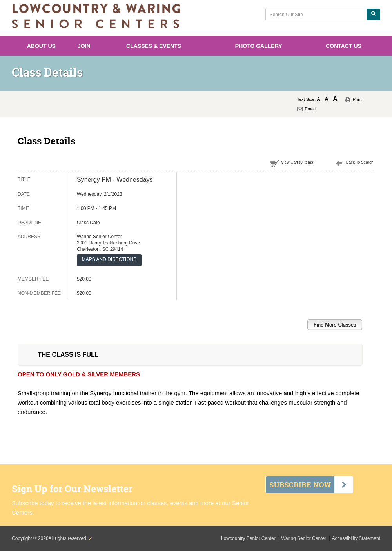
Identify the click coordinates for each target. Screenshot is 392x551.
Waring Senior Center (304, 538)
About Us (41, 46)
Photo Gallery (259, 46)
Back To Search (360, 162)
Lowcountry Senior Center (249, 538)
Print (357, 99)
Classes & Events (154, 46)
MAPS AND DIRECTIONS (109, 259)
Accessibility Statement (356, 538)
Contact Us (344, 46)
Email (310, 109)
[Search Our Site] (316, 15)
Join (84, 46)
